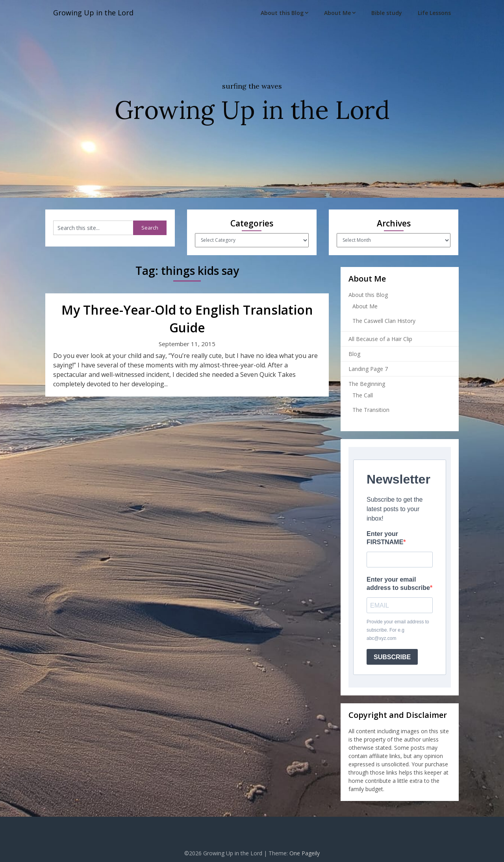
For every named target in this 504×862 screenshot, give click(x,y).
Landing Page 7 (368, 369)
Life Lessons (434, 13)
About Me (337, 13)
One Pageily (305, 853)
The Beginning (367, 384)
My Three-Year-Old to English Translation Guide (187, 319)
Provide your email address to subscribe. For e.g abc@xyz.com (398, 630)
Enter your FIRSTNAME (385, 538)
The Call (363, 395)
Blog (354, 354)
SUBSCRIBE (392, 657)
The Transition (371, 410)
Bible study (387, 13)
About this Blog (282, 13)
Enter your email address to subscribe (398, 584)
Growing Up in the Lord (97, 13)
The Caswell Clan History (384, 321)
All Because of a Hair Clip (380, 339)
